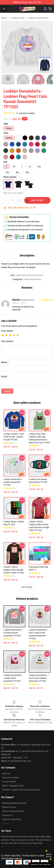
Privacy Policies (9, 782)
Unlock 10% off (49, 855)
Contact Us (7, 815)
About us (6, 773)
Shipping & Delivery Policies (14, 803)
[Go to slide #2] (23, 79)
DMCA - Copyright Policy (13, 786)
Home (4, 18)
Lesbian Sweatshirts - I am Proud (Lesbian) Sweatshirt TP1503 (39, 678)
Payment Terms (9, 807)
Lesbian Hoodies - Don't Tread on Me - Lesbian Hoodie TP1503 (14, 437)
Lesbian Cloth (17, 18)
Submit (7, 391)
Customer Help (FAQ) (11, 819)
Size (5, 162)
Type (6, 124)
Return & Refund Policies (13, 811)
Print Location (10, 177)
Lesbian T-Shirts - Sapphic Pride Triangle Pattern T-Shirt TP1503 (14, 570)
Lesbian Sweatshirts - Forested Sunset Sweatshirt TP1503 (13, 633)
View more (27, 587)
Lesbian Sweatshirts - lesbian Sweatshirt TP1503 (13, 482)
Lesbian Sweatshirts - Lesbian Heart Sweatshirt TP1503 (13, 678)
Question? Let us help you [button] (41, 865)
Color (6, 133)
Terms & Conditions (11, 778)
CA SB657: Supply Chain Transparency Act (21, 790)
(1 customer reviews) (25, 113)
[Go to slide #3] (38, 79)
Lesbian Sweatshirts (38, 18)
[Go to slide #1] (8, 79)
